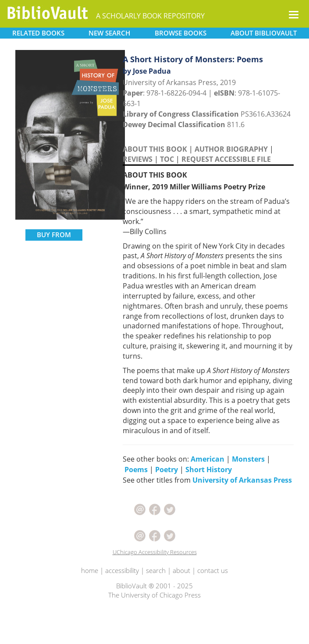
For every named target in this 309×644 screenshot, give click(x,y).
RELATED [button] (38, 33)
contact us (213, 570)
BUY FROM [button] (54, 235)
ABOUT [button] (264, 33)
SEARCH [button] (109, 33)
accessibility (122, 570)
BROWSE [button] (181, 33)
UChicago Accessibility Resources (155, 552)
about (181, 570)
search (156, 570)
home (90, 570)
